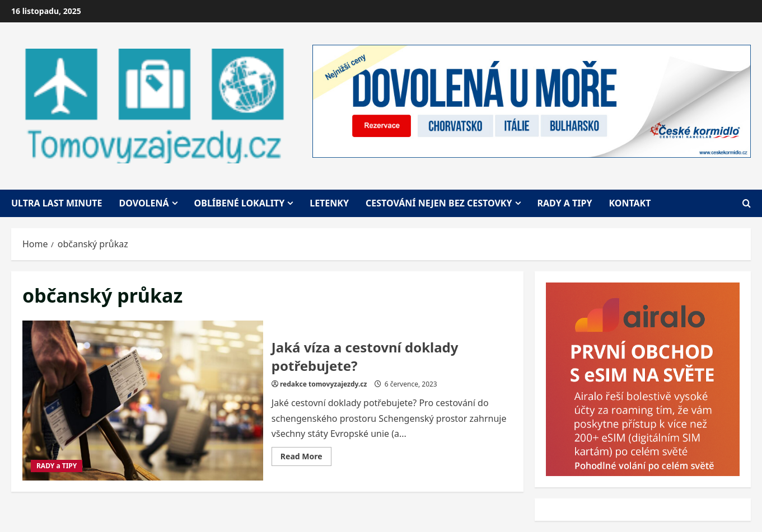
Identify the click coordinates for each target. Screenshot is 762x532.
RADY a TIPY (57, 466)
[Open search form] (747, 203)
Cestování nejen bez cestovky (439, 203)
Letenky (329, 203)
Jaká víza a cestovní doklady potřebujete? (143, 401)
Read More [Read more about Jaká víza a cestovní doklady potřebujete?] (306, 458)
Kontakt (630, 203)
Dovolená (144, 203)
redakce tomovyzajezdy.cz (323, 384)
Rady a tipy (565, 203)
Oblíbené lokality (240, 203)
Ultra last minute (57, 203)
